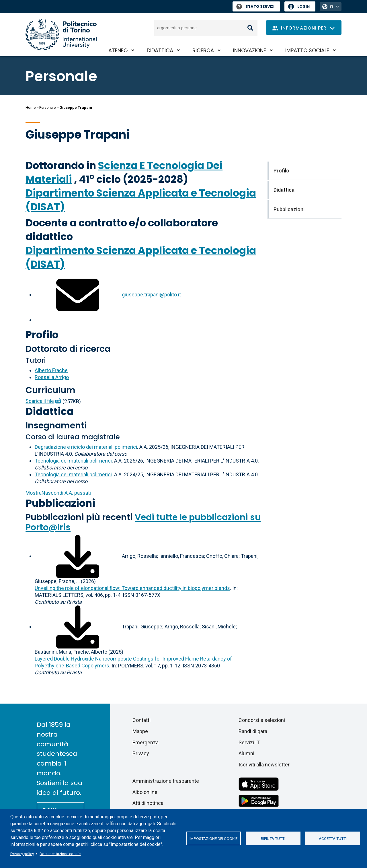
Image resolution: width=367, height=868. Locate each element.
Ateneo (118, 50)
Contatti (141, 720)
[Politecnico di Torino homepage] (61, 35)
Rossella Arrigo (52, 377)
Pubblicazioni (60, 503)
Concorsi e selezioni (262, 720)
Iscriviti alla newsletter (264, 765)
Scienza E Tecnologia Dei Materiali (124, 172)
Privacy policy (22, 854)
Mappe (140, 731)
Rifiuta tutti (273, 838)
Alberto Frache (51, 370)
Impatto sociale (307, 50)
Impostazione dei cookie (213, 838)
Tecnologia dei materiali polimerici (73, 461)
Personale (47, 107)
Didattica (160, 50)
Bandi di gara (253, 731)
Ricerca (203, 50)
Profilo (42, 335)
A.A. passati (58, 493)
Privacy (141, 753)
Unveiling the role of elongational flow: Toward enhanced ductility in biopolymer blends (132, 588)
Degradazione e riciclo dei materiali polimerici (86, 447)
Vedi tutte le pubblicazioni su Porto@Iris (143, 522)
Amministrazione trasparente (166, 781)
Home (31, 107)
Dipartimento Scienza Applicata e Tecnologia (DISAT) (141, 200)
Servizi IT (249, 742)
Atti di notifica (148, 803)
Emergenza (146, 742)
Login (303, 6)
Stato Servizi (255, 6)
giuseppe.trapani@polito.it (151, 295)
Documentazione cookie (60, 854)
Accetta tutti (333, 838)
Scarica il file (40, 401)
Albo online (145, 792)
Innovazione (250, 50)
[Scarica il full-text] (78, 556)
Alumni (246, 753)
